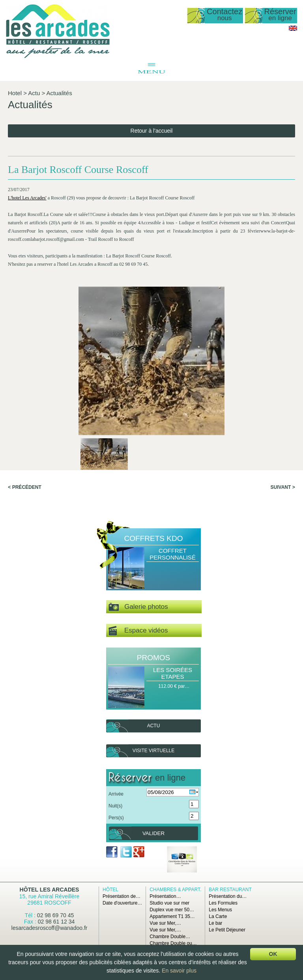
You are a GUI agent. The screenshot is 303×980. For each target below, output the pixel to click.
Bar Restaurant (230, 890)
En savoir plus (179, 971)
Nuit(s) (115, 806)
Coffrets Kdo (154, 538)
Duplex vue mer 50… (172, 910)
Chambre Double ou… (173, 943)
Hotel (15, 93)
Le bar (215, 923)
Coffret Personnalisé (173, 554)
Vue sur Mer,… (165, 923)
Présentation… (165, 896)
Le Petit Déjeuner (227, 930)
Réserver (280, 15)
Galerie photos (138, 607)
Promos (153, 658)
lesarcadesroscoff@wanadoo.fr (50, 928)
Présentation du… (228, 896)
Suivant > (283, 487)
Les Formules (223, 903)
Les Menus (220, 910)
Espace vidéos (138, 631)
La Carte (218, 916)
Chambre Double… (170, 937)
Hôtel (110, 890)
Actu (34, 93)
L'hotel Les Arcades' (27, 198)
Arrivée (116, 794)
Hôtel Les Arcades (50, 890)
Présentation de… (122, 896)
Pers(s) (116, 818)
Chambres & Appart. (175, 890)
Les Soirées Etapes (173, 673)
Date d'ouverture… (122, 903)
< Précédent (24, 487)
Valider (153, 833)
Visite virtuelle (153, 751)
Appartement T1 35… (172, 916)
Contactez (224, 15)
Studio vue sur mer (169, 903)
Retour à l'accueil (152, 131)
